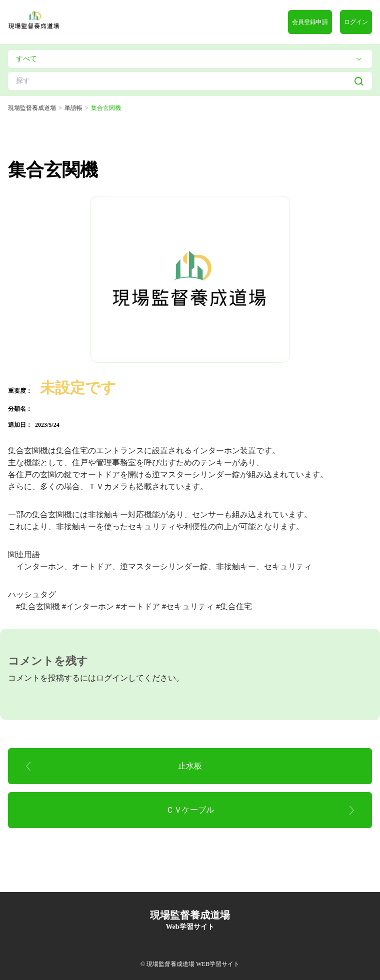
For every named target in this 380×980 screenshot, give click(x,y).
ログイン (356, 22)
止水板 (190, 766)
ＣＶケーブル (190, 810)
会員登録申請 (310, 22)
